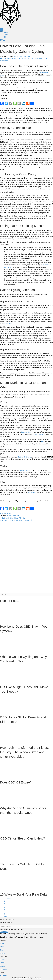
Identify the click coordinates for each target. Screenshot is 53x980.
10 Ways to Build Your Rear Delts (24, 894)
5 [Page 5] (5, 910)
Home (6, 33)
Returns (3, 963)
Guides (2, 966)
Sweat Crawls (9, 324)
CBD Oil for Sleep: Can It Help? (22, 838)
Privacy (2, 960)
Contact (3, 953)
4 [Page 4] (5, 908)
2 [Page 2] (5, 903)
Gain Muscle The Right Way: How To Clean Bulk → (17, 520)
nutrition (8, 514)
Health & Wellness (13, 516)
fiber (43, 442)
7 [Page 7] (5, 914)
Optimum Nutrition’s (24, 457)
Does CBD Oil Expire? (16, 782)
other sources (32, 492)
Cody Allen (16, 56)
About (6, 35)
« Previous (8, 899)
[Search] (26, 595)
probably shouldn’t (26, 470)
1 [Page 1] (5, 901)
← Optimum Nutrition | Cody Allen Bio (12, 518)
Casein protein (26, 432)
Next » (6, 916)
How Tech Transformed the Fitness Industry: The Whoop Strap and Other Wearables (25, 752)
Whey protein (39, 434)
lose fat (2, 514)
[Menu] (1, 30)
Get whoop (4, 969)
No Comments (25, 56)
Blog (6, 37)
